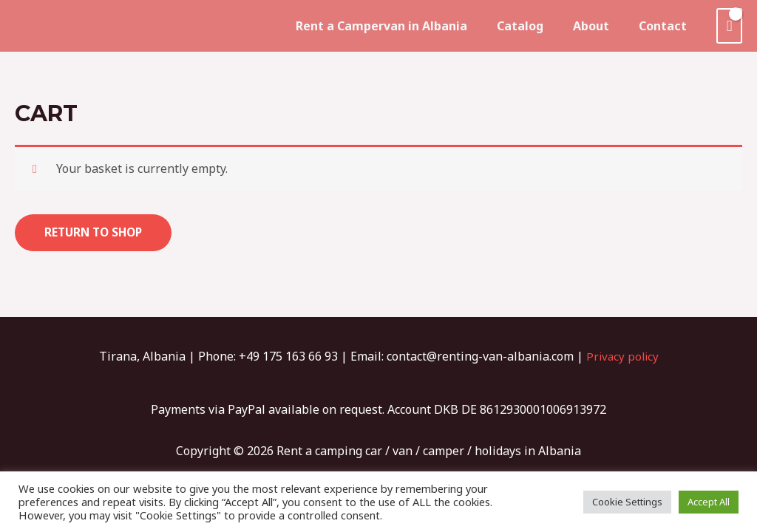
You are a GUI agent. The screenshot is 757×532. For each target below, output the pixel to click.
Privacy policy (622, 357)
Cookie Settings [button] (627, 502)
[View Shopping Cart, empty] (729, 26)
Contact (666, 26)
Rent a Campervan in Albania (402, 26)
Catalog (535, 26)
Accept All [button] (709, 502)
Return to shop (96, 233)
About (600, 26)
